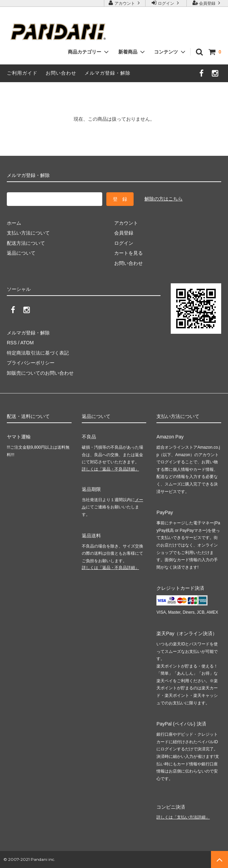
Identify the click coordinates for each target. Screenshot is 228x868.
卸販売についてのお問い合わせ (40, 373)
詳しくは (110, 469)
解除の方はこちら (164, 199)
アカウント (125, 3)
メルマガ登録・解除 (108, 73)
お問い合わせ (61, 73)
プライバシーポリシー (31, 363)
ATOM (27, 343)
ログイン (166, 3)
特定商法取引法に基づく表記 (38, 353)
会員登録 (207, 3)
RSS (12, 343)
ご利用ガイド (22, 73)
